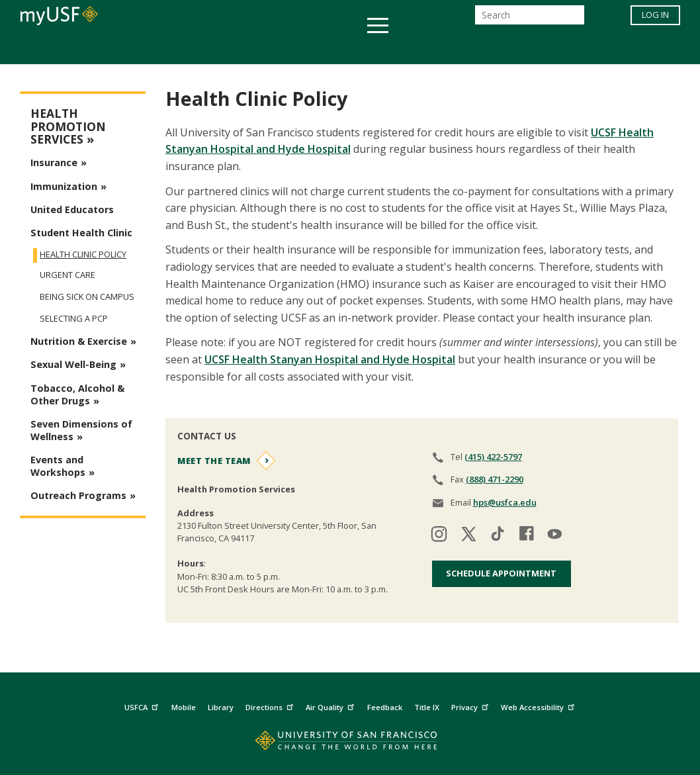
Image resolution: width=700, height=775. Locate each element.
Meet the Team (214, 461)
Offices (490, 49)
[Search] (530, 19)
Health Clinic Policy (83, 254)
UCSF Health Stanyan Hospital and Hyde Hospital (330, 359)
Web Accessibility (539, 705)
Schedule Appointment (501, 573)
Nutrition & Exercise (79, 341)
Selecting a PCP (74, 319)
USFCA (143, 705)
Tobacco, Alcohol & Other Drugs (77, 394)
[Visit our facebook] (527, 536)
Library (221, 707)
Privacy (471, 705)
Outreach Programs (78, 495)
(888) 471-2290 (495, 479)
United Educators (72, 209)
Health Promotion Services (68, 126)
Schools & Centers (584, 49)
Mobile (184, 707)
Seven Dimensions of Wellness (81, 430)
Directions (271, 705)
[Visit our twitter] (468, 536)
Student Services (191, 49)
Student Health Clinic (81, 233)
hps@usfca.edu (505, 502)
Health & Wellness (311, 49)
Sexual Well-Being (73, 364)
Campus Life (416, 49)
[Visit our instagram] (439, 536)
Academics (94, 49)
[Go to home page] (350, 744)
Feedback (385, 707)
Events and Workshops (58, 466)
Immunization (64, 186)
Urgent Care (67, 275)
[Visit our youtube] (556, 536)
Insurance (54, 162)
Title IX (427, 707)
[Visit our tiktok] (498, 536)
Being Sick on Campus (87, 297)
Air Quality (331, 705)
